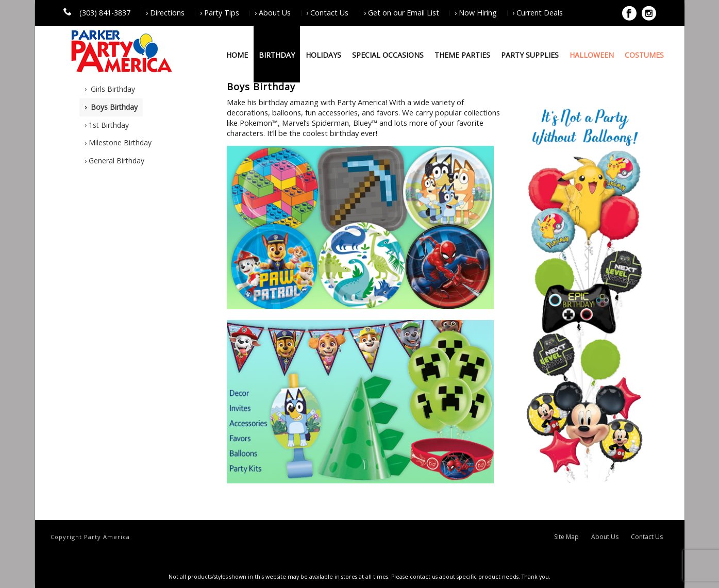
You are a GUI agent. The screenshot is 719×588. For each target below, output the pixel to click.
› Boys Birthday (111, 107)
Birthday (277, 55)
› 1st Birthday (107, 125)
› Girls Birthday (110, 89)
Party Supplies (530, 55)
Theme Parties (462, 55)
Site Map (566, 537)
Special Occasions (388, 55)
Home (237, 55)
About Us (605, 537)
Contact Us (647, 537)
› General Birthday (114, 161)
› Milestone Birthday (118, 142)
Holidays (323, 55)
